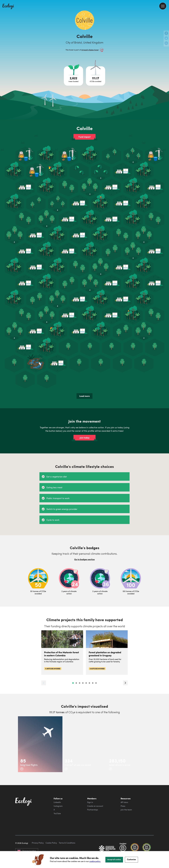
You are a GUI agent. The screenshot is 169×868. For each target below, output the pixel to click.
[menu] (163, 6)
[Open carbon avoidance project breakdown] (96, 76)
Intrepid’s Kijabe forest (90, 50)
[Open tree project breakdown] (73, 76)
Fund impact (85, 137)
